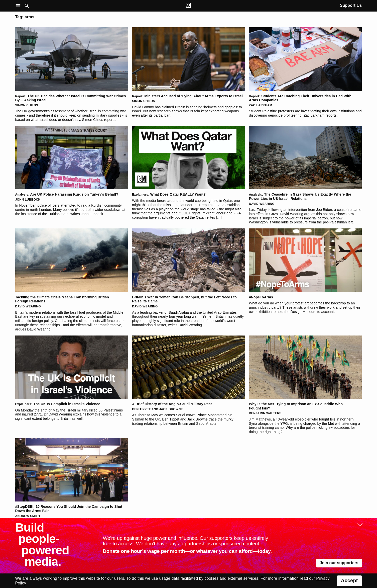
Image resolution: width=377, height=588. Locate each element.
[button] (19, 6)
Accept (349, 580)
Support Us (351, 5)
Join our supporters (339, 563)
